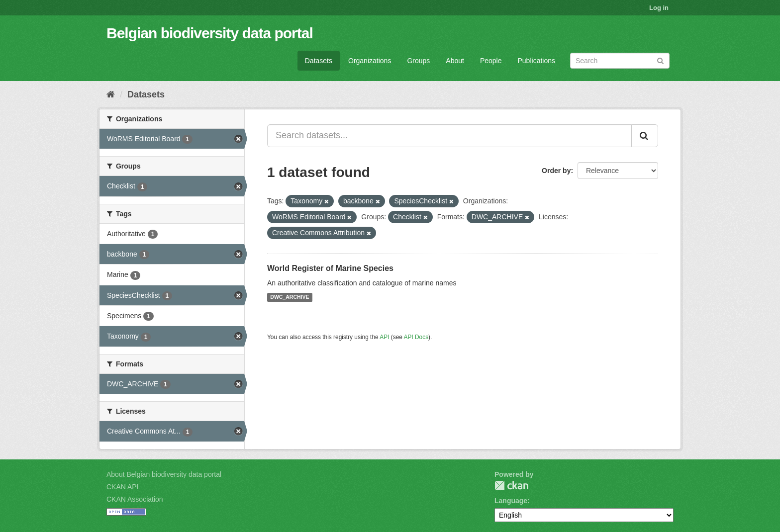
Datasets (319, 61)
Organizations (370, 61)
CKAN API (123, 487)
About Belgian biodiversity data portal (164, 474)
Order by (556, 171)
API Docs (416, 337)
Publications (537, 61)
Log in (659, 8)
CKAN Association (135, 499)
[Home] (111, 94)
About (455, 61)
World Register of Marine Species (330, 268)
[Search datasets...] (449, 136)
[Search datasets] (620, 61)
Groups (418, 61)
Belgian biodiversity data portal (210, 33)
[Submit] (660, 60)
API (384, 337)
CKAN (511, 486)
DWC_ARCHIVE (290, 297)
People (491, 61)
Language (511, 501)
